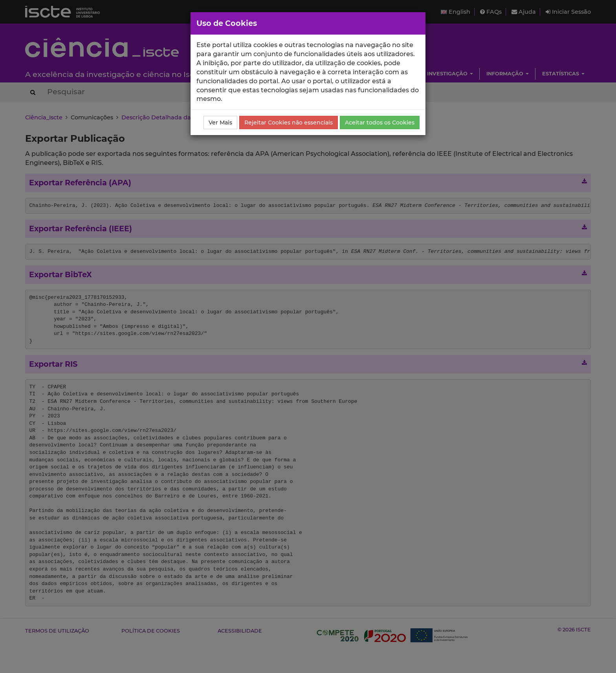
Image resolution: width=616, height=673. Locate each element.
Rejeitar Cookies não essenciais (289, 123)
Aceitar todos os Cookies (380, 123)
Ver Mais (220, 123)
